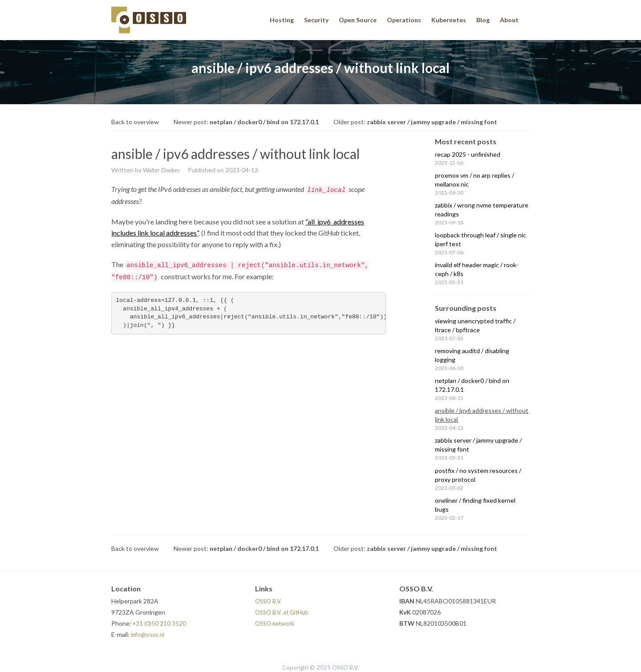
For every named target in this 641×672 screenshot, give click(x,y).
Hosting (282, 20)
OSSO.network (275, 623)
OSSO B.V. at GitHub (282, 612)
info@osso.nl (148, 635)
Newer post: (246, 122)
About (509, 20)
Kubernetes (449, 20)
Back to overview (135, 122)
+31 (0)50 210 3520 (159, 623)
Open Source (358, 20)
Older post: (415, 122)
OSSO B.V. (268, 601)
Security (316, 20)
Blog (483, 20)
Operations (404, 20)
